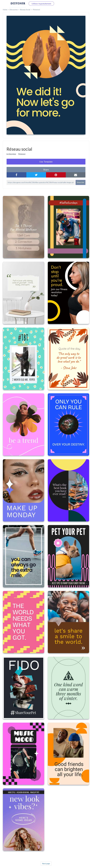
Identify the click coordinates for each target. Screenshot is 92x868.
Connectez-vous (18, 4)
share (46, 170)
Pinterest (36, 10)
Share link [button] (80, 182)
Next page (46, 863)
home (5, 10)
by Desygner (11, 154)
